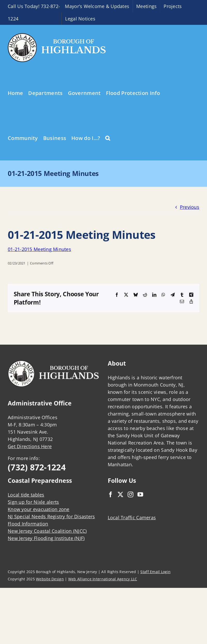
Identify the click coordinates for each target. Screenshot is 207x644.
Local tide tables (26, 495)
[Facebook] (111, 494)
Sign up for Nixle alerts (33, 502)
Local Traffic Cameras (132, 517)
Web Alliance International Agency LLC (103, 579)
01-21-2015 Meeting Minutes (39, 249)
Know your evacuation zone (39, 509)
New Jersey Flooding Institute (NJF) (46, 538)
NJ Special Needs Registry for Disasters (51, 516)
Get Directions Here (30, 446)
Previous (190, 207)
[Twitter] (120, 494)
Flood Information (28, 524)
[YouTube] (140, 494)
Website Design (50, 579)
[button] (108, 138)
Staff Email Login (155, 572)
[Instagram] (131, 494)
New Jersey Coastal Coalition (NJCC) (47, 531)
